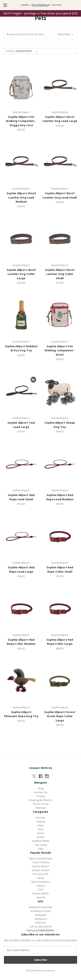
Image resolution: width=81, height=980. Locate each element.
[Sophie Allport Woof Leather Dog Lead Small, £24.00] (60, 162)
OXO (41, 890)
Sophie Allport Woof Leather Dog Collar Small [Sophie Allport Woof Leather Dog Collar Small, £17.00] (60, 274)
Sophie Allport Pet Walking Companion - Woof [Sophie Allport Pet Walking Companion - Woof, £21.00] (60, 350)
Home (41, 833)
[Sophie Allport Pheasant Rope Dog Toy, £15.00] (21, 681)
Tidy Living (41, 845)
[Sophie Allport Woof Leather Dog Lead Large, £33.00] (60, 86)
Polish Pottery (41, 862)
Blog (41, 788)
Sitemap (40, 808)
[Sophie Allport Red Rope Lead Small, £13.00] (21, 464)
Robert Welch (41, 894)
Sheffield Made (40, 841)
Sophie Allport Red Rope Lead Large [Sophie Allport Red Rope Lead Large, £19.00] (21, 569)
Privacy (40, 796)
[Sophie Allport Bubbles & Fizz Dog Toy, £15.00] (21, 315)
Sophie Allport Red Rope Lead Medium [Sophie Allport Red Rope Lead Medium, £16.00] (60, 497)
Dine (41, 829)
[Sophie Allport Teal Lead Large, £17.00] (21, 391)
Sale (41, 849)
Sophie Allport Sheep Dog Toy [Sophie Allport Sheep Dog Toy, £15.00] (60, 425)
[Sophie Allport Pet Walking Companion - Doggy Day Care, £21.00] (21, 86)
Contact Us (40, 792)
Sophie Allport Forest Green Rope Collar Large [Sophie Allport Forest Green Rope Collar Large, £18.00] (60, 716)
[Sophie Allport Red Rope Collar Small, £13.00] (60, 536)
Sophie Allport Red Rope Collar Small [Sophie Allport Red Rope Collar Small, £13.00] (60, 569)
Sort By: (10, 51)
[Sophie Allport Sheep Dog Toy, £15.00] (60, 391)
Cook (41, 825)
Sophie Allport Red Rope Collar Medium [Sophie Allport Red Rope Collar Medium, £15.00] (21, 642)
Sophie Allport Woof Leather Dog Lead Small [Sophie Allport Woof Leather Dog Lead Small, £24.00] (60, 195)
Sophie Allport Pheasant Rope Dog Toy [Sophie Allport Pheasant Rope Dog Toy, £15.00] (21, 714)
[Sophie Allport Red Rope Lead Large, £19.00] (21, 536)
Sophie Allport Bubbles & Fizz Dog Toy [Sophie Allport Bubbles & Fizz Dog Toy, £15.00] (21, 348)
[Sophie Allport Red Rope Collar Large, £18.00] (60, 608)
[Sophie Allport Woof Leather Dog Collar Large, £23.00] (21, 239)
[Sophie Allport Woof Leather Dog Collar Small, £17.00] (60, 239)
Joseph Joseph (41, 870)
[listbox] (27, 51)
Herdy (41, 878)
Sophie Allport (40, 866)
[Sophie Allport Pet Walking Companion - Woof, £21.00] (60, 315)
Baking (41, 822)
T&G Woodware (40, 882)
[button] (40, 34)
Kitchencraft (40, 874)
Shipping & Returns (40, 800)
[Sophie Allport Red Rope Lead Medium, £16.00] (60, 464)
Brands (40, 818)
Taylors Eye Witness (41, 859)
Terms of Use (41, 804)
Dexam (41, 886)
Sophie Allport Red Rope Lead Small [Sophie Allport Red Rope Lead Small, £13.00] (21, 497)
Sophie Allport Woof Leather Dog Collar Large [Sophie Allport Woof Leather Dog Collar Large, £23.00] (21, 274)
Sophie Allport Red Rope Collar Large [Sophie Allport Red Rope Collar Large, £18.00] (60, 642)
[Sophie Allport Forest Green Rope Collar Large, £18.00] (60, 681)
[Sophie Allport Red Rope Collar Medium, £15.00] (21, 608)
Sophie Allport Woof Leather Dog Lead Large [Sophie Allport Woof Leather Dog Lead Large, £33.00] (60, 119)
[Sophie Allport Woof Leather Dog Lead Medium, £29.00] (21, 162)
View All (41, 897)
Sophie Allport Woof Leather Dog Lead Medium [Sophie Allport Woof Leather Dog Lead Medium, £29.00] (21, 197)
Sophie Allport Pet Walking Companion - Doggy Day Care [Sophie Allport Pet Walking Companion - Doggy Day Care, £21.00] (21, 121)
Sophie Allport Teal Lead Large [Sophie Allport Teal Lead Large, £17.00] (21, 425)
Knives (41, 837)
